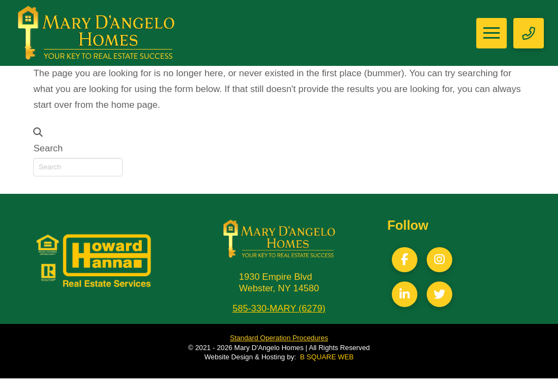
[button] (492, 33)
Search (48, 148)
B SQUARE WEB (327, 357)
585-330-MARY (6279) (279, 308)
